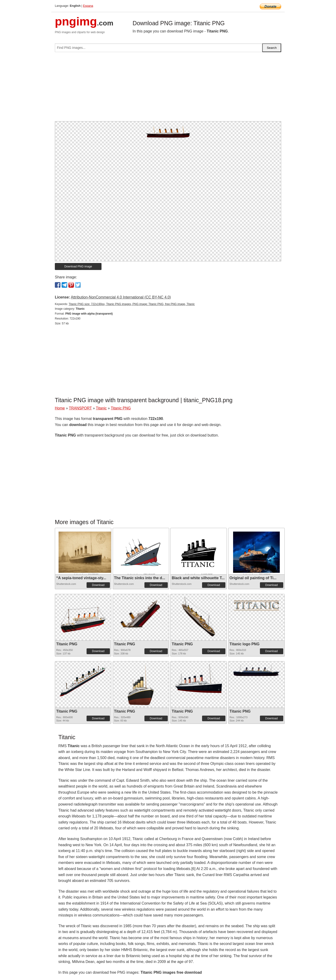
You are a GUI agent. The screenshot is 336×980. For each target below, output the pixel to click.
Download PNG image (78, 266)
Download (98, 585)
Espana (88, 6)
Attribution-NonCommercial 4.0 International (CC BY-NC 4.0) (121, 297)
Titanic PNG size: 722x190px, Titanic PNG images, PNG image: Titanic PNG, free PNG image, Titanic (132, 304)
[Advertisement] (168, 89)
